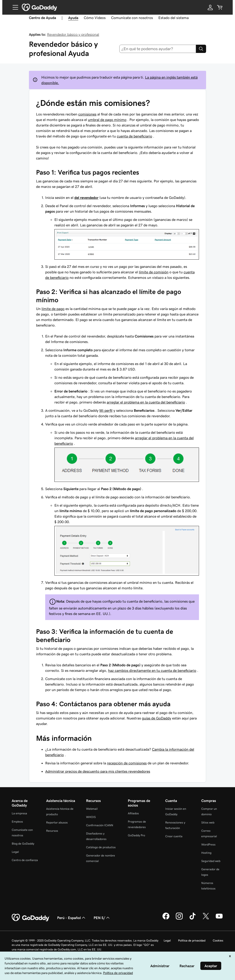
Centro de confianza (25, 860)
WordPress (208, 844)
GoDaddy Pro (136, 835)
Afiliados (133, 813)
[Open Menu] (14, 7)
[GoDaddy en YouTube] (219, 919)
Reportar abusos (57, 822)
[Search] (201, 49)
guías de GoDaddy (157, 718)
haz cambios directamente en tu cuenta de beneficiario (152, 670)
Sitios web (208, 822)
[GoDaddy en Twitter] (206, 919)
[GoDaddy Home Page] (31, 918)
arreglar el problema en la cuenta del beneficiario (146, 402)
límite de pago (53, 309)
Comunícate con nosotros (132, 18)
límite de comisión (154, 272)
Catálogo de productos (101, 847)
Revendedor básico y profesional (73, 34)
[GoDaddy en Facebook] (166, 919)
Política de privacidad (192, 940)
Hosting (206, 853)
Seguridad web (211, 861)
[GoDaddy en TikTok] (193, 919)
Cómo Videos (95, 18)
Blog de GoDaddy (23, 844)
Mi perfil (106, 410)
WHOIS (91, 817)
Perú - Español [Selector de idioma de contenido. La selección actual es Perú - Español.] (72, 918)
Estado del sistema (173, 18)
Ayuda (73, 18)
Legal (15, 852)
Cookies (218, 940)
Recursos (52, 831)
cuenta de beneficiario (134, 136)
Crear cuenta (174, 836)
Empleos (17, 822)
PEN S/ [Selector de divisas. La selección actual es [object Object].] (102, 918)
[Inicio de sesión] (210, 7)
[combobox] (158, 49)
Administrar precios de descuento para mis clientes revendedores (98, 771)
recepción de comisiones (127, 763)
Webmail (92, 809)
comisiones (87, 114)
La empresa (19, 813)
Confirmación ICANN (100, 825)
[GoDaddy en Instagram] (179, 919)
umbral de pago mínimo (107, 120)
